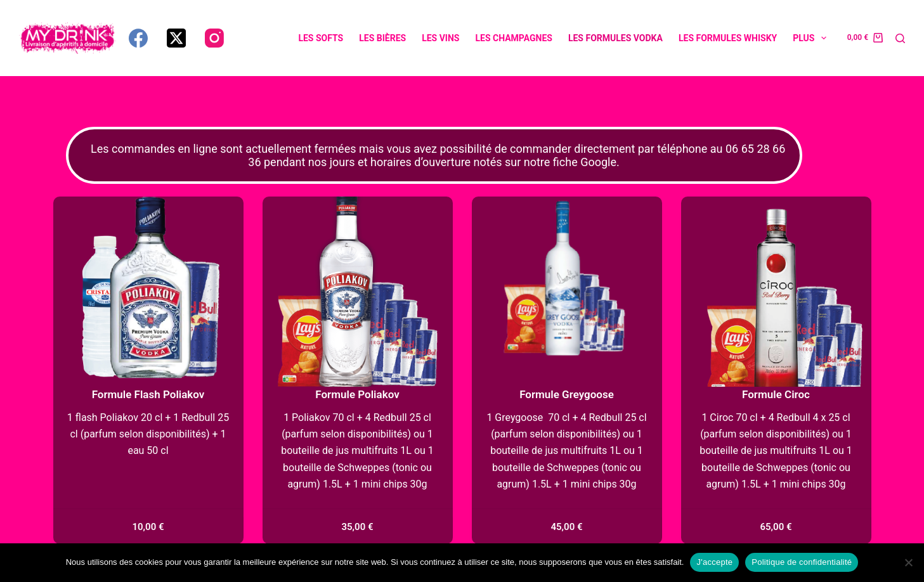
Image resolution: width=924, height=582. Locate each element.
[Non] (908, 562)
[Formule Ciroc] (776, 292)
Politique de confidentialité (802, 562)
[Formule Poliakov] (358, 292)
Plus (812, 38)
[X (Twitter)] (176, 38)
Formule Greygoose (567, 394)
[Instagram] (214, 38)
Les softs (321, 38)
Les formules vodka (615, 38)
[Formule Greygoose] (567, 292)
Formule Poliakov (357, 394)
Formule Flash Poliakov (148, 394)
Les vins (440, 38)
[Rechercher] (900, 38)
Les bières (382, 38)
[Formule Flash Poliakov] (148, 292)
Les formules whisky (728, 38)
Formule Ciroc (776, 394)
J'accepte (714, 562)
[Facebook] (138, 38)
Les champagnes (513, 38)
